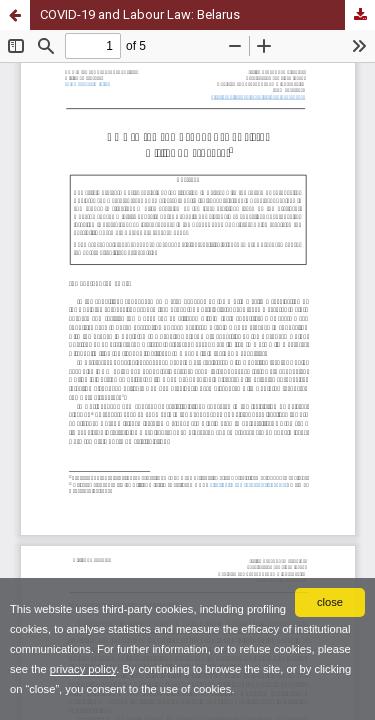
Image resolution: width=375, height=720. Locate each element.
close (330, 602)
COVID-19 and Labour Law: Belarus (140, 14)
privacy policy (83, 669)
